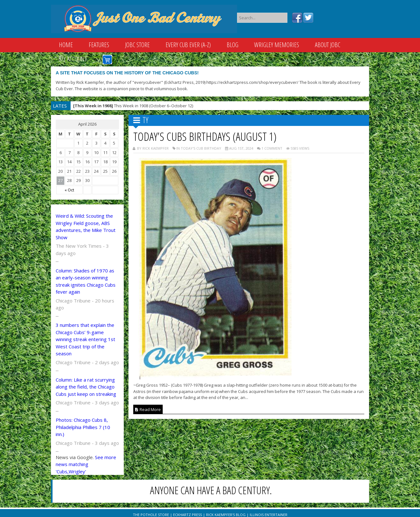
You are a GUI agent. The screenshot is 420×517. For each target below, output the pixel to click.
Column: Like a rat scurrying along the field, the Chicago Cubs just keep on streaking (86, 387)
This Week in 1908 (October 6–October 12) (133, 106)
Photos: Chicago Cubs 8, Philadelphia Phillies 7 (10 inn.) (83, 427)
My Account (73, 59)
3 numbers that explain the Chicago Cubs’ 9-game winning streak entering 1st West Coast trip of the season (85, 339)
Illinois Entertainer (269, 515)
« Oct (69, 190)
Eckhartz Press (188, 515)
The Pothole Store (151, 515)
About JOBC (328, 45)
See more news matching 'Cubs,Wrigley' (86, 464)
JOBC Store (137, 45)
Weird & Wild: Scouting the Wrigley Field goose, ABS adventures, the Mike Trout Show (86, 227)
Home (66, 45)
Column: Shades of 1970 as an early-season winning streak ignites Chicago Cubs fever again (86, 281)
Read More (148, 409)
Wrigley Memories (277, 45)
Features (99, 45)
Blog (232, 45)
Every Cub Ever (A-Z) (188, 45)
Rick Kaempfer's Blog (226, 515)
